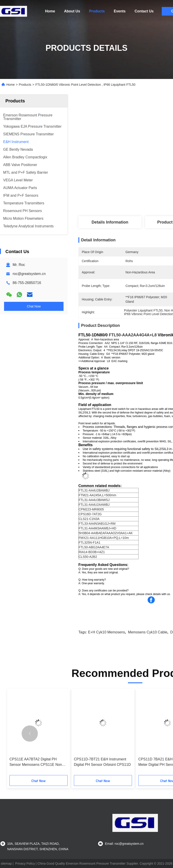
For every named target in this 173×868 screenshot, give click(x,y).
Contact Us (144, 11)
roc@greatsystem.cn (29, 274)
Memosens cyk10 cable (148, 632)
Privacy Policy (25, 863)
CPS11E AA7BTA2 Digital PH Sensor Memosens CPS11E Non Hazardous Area (36, 762)
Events (120, 11)
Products (97, 11)
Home (50, 11)
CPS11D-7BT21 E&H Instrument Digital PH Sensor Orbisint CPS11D (102, 762)
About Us (72, 11)
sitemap (6, 863)
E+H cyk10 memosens (107, 632)
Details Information (110, 222)
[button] (30, 734)
